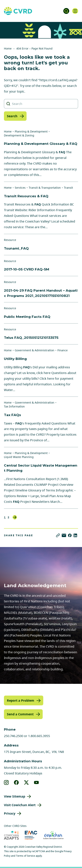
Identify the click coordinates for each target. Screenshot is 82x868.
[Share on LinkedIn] (75, 535)
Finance (63, 350)
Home (8, 48)
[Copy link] (58, 535)
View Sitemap (15, 796)
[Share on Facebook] (70, 535)
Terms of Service (25, 856)
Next (15, 517)
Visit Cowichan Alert (20, 805)
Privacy (10, 813)
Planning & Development (31, 131)
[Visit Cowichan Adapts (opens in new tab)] (11, 835)
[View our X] (26, 782)
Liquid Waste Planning (19, 457)
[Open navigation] (75, 11)
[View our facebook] (16, 782)
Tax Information (14, 406)
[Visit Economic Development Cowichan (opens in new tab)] (53, 835)
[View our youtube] (36, 782)
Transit (68, 188)
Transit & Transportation (45, 188)
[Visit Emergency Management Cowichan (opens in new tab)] (31, 835)
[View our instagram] (6, 782)
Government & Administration (35, 350)
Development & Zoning (19, 135)
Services (20, 188)
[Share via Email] (64, 535)
